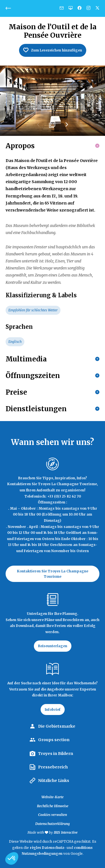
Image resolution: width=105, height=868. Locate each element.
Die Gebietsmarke (57, 726)
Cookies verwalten (53, 815)
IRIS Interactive (66, 832)
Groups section (54, 740)
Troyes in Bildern (56, 754)
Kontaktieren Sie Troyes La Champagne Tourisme (53, 574)
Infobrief (53, 710)
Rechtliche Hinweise (53, 806)
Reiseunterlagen (53, 646)
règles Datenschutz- (48, 848)
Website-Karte (53, 797)
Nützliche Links (54, 781)
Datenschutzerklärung (53, 824)
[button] (12, 858)
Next (67, 127)
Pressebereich (53, 767)
